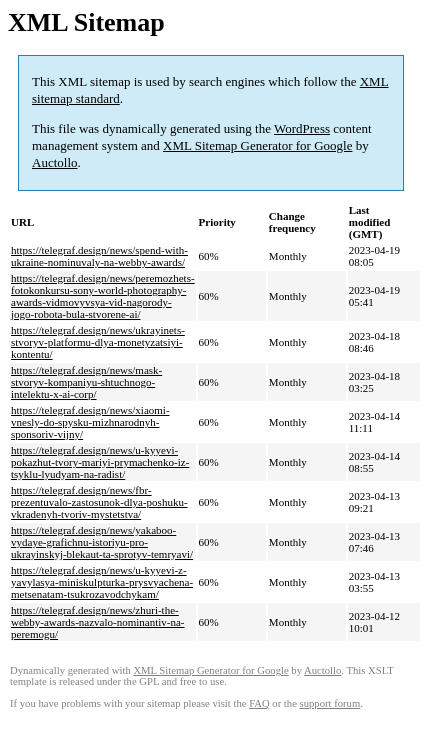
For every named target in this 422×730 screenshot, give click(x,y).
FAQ (259, 703)
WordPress (302, 128)
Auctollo (55, 162)
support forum (330, 703)
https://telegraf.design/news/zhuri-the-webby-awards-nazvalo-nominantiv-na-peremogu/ (98, 622)
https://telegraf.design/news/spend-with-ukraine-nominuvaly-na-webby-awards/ (99, 256)
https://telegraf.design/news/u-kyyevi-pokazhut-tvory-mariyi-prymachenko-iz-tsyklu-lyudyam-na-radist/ (100, 462)
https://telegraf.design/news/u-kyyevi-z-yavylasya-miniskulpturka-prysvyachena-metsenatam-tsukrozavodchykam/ (102, 582)
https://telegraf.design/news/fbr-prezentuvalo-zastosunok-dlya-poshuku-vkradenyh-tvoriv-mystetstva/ (99, 502)
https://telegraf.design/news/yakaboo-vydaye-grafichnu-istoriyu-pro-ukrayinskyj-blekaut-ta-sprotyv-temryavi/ (102, 542)
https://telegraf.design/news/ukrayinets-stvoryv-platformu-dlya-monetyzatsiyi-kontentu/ (98, 342)
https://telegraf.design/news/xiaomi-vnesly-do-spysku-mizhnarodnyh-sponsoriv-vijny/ (90, 422)
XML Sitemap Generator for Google (257, 145)
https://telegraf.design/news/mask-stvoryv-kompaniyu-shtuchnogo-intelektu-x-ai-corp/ (86, 382)
